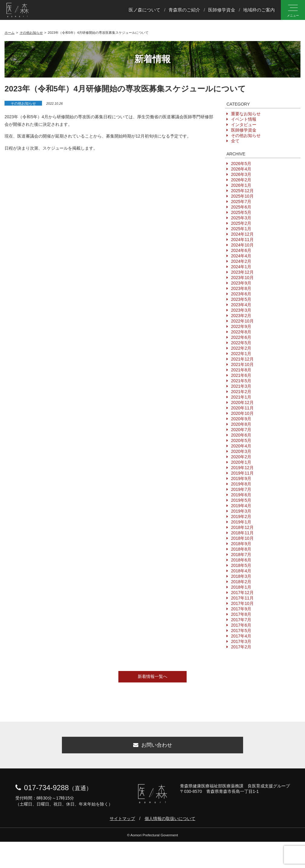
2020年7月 (241, 430)
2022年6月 (241, 337)
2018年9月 (241, 544)
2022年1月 (241, 354)
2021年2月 (241, 392)
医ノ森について (144, 10)
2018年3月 (241, 576)
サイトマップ (122, 822)
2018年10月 (242, 538)
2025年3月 (241, 218)
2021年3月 (241, 386)
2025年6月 (241, 207)
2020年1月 (241, 462)
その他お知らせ (23, 103)
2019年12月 (242, 468)
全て (235, 141)
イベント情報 (244, 119)
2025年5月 (241, 212)
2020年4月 (241, 446)
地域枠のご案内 (259, 10)
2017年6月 (241, 625)
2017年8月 (241, 614)
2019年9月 (241, 479)
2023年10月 (242, 278)
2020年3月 (241, 451)
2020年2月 (241, 457)
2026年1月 (241, 185)
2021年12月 (242, 359)
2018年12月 (242, 527)
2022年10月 (242, 321)
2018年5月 (241, 565)
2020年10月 (242, 413)
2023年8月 (241, 288)
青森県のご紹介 (184, 10)
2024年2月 (241, 261)
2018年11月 (242, 533)
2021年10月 (242, 364)
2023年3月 (241, 310)
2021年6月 (241, 375)
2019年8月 (241, 484)
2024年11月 (242, 240)
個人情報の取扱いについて (170, 822)
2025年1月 (241, 229)
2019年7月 (241, 489)
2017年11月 (242, 598)
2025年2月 (241, 223)
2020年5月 (241, 440)
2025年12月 (242, 191)
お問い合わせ (152, 747)
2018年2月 (241, 582)
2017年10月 (242, 603)
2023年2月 (241, 316)
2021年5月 (241, 381)
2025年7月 (241, 202)
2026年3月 (241, 174)
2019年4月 (241, 506)
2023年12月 (242, 272)
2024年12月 (242, 234)
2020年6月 (241, 435)
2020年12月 (242, 402)
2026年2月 (241, 180)
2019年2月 (241, 517)
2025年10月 (242, 196)
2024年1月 (241, 267)
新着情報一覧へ (152, 676)
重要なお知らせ (246, 114)
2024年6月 (241, 250)
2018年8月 (241, 549)
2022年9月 (241, 326)
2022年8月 (241, 332)
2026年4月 (241, 169)
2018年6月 (241, 560)
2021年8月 (241, 370)
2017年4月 (241, 636)
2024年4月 (241, 256)
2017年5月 (241, 631)
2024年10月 (242, 245)
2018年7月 (241, 555)
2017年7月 (241, 620)
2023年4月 (241, 305)
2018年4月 (241, 571)
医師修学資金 (222, 10)
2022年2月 (241, 348)
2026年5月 (241, 164)
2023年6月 (241, 294)
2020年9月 (241, 419)
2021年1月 (241, 397)
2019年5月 (241, 500)
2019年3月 (241, 511)
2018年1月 (241, 587)
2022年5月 (241, 343)
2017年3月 (241, 641)
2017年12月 (242, 593)
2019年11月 (242, 473)
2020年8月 (241, 424)
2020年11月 (242, 408)
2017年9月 (241, 609)
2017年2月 (241, 647)
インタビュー (244, 125)
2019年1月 (241, 522)
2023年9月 (241, 283)
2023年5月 (241, 299)
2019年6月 (241, 495)
